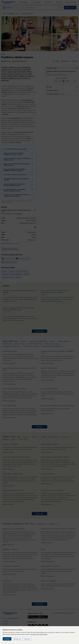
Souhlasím (7, 639)
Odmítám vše (17, 639)
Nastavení (27, 639)
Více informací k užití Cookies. (39, 634)
